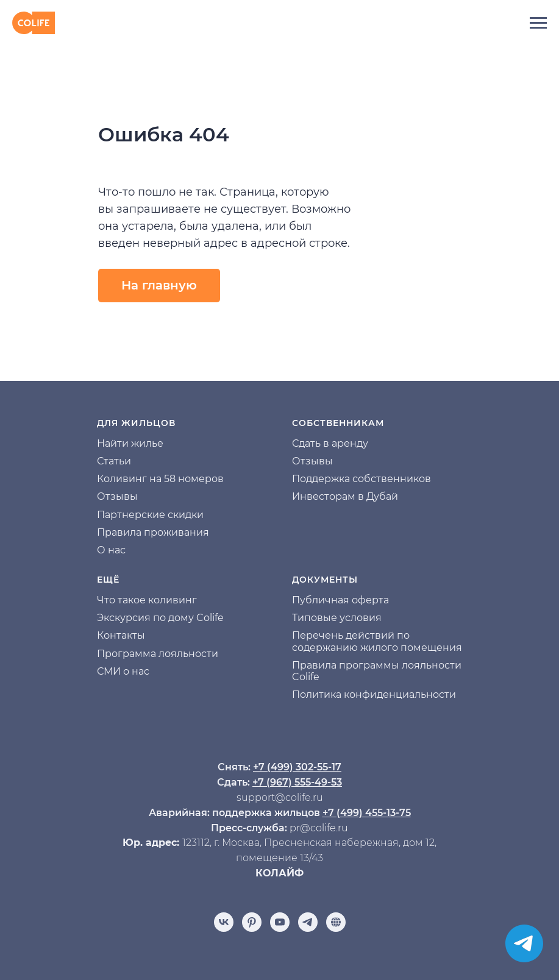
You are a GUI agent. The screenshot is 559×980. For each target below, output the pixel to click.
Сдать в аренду (330, 443)
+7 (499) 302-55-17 (297, 767)
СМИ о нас (123, 671)
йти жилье (137, 443)
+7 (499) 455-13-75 (367, 813)
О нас (111, 550)
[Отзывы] (336, 922)
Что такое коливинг (147, 600)
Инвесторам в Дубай (345, 496)
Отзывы (117, 496)
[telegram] (308, 922)
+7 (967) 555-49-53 (297, 782)
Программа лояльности (158, 654)
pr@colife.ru (319, 828)
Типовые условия (337, 618)
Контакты (121, 635)
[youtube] (280, 922)
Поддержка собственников (361, 479)
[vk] (224, 922)
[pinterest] (252, 922)
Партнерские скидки (150, 515)
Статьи (114, 461)
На (104, 443)
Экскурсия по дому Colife (160, 618)
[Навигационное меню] (538, 23)
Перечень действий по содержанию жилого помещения (377, 641)
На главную (159, 285)
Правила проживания (153, 532)
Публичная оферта (340, 600)
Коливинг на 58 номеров (160, 479)
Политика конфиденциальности (374, 694)
